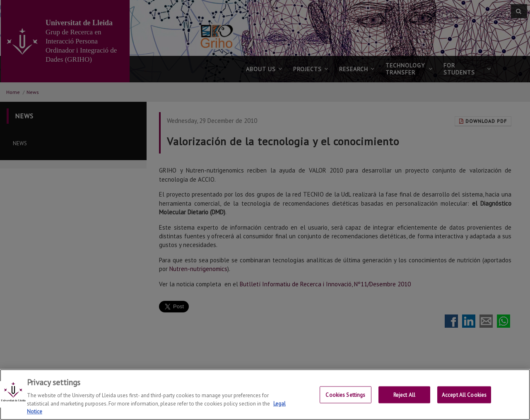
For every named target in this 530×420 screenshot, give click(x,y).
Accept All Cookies (464, 395)
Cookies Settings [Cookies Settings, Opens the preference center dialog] (345, 395)
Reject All (404, 395)
